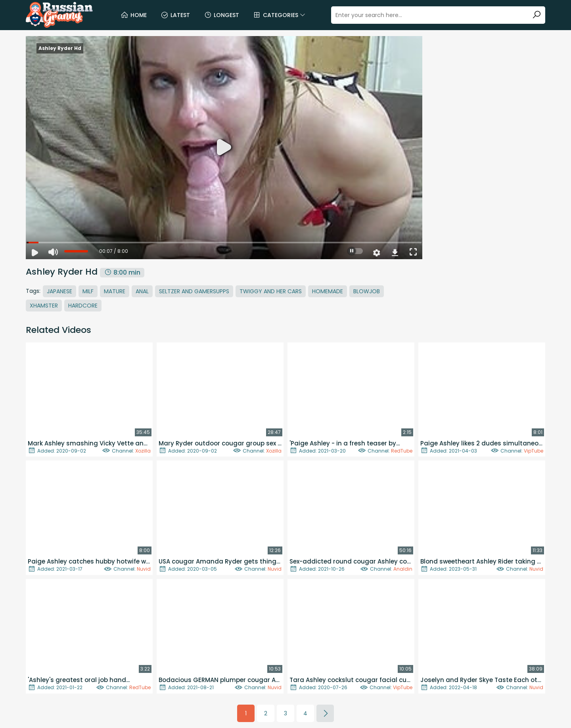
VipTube (534, 451)
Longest (221, 15)
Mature (115, 291)
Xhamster (44, 306)
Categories (279, 15)
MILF (88, 291)
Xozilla (143, 451)
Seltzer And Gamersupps (194, 291)
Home (134, 15)
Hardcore (83, 306)
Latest (175, 15)
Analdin (403, 569)
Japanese (59, 291)
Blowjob (367, 291)
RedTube (402, 451)
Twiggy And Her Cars (271, 291)
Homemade (328, 291)
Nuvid (144, 569)
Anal (142, 291)
